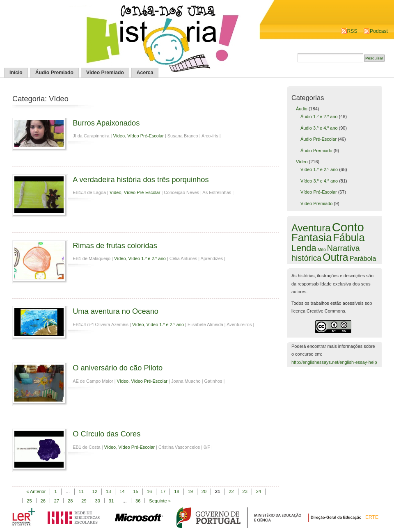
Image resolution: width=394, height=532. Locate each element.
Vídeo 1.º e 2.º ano (147, 258)
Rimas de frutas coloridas (115, 245)
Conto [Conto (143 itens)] (348, 227)
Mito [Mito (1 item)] (322, 249)
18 (176, 491)
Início (16, 73)
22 (231, 491)
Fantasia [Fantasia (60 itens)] (312, 237)
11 (81, 491)
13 (108, 491)
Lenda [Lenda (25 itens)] (304, 248)
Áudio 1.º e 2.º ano (319, 116)
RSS (352, 31)
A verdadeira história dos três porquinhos (141, 179)
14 (122, 491)
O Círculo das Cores (107, 434)
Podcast (379, 31)
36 (138, 501)
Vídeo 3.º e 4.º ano (319, 181)
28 (70, 501)
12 (95, 491)
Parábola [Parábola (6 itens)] (363, 258)
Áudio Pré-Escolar (318, 139)
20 (204, 491)
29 (84, 501)
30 (98, 501)
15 (136, 491)
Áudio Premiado (54, 73)
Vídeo (119, 136)
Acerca (145, 73)
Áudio (302, 109)
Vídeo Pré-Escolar (145, 136)
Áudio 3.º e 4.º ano (319, 128)
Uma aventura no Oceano (116, 311)
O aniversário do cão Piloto (118, 368)
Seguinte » (160, 501)
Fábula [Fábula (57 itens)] (349, 237)
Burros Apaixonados (106, 123)
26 (43, 501)
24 (259, 491)
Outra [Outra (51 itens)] (335, 257)
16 (149, 491)
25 (29, 501)
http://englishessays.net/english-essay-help (334, 362)
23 (245, 491)
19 (190, 491)
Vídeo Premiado (105, 73)
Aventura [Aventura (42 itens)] (311, 228)
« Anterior (36, 491)
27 (57, 501)
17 (163, 491)
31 (111, 501)
